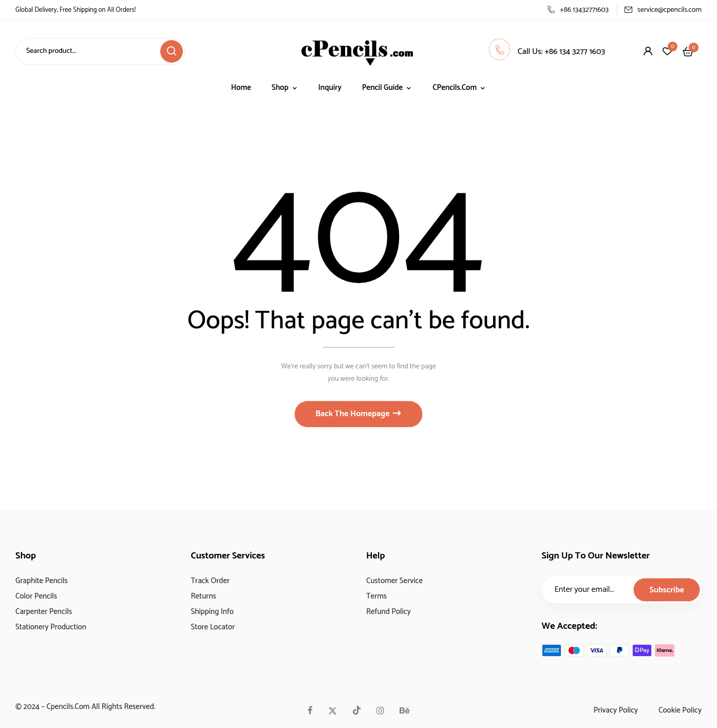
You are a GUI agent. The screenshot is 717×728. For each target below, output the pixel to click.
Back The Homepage (353, 414)
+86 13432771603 (578, 10)
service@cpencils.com (663, 10)
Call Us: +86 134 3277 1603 (547, 52)
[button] (688, 51)
